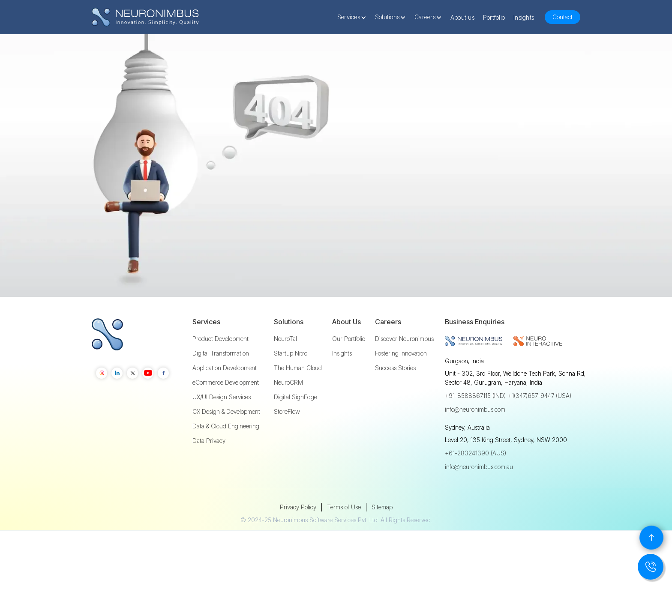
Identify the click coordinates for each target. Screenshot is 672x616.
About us (462, 17)
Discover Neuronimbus (404, 365)
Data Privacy (209, 466)
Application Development (225, 394)
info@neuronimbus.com (475, 435)
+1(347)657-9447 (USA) (540, 421)
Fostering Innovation (401, 379)
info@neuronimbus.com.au (479, 492)
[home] (145, 17)
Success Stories (395, 394)
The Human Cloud (298, 394)
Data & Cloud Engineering (226, 452)
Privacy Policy (298, 533)
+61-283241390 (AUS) (475, 479)
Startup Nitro (291, 379)
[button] (354, 17)
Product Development (220, 365)
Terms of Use (344, 533)
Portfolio (494, 17)
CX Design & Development (226, 437)
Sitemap (382, 533)
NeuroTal (285, 365)
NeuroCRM (288, 408)
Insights (524, 17)
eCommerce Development (226, 408)
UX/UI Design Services (222, 423)
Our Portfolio (349, 365)
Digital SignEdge (295, 423)
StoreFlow (287, 437)
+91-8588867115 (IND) (475, 421)
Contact (562, 17)
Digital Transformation (221, 379)
